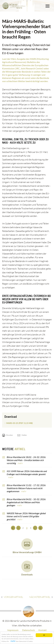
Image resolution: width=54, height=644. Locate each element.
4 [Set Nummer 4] (31, 528)
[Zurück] (18, 528)
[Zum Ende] (40, 528)
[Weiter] (35, 528)
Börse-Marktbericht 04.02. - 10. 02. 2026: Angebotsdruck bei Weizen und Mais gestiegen (26, 502)
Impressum (13, 630)
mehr (20, 463)
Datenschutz (29, 630)
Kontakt (43, 630)
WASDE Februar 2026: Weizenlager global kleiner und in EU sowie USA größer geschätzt (26, 516)
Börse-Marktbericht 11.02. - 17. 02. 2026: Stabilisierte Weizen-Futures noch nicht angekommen (26, 488)
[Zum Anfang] (13, 528)
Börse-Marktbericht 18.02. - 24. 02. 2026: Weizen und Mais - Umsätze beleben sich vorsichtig (26, 460)
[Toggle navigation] (48, 6)
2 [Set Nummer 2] (23, 528)
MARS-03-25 (20, 423)
